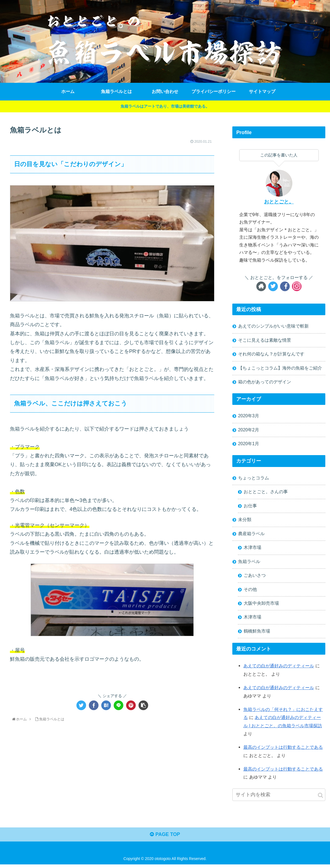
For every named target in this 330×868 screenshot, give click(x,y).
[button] (320, 798)
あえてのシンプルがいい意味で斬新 (273, 326)
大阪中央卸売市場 (261, 606)
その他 (250, 592)
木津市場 (252, 550)
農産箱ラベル (251, 536)
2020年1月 (249, 445)
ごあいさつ (255, 578)
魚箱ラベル (249, 564)
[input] (279, 798)
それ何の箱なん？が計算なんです (271, 355)
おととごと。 (279, 202)
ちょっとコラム (254, 479)
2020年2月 (249, 431)
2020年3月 (249, 417)
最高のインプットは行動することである (283, 750)
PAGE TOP (165, 838)
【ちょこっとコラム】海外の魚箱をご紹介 (280, 369)
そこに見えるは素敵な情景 (265, 340)
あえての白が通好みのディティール (279, 670)
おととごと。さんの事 (266, 493)
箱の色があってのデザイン (265, 383)
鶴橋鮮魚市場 (257, 635)
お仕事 (250, 508)
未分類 (245, 522)
